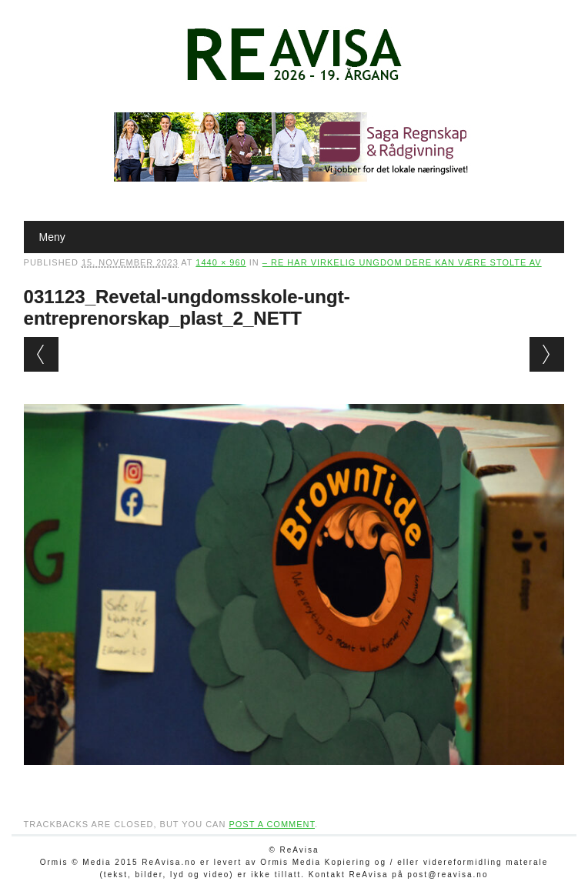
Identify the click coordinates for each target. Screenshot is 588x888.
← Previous (41, 354)
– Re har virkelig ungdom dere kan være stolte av (402, 262)
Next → (547, 354)
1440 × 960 (220, 262)
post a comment (272, 824)
